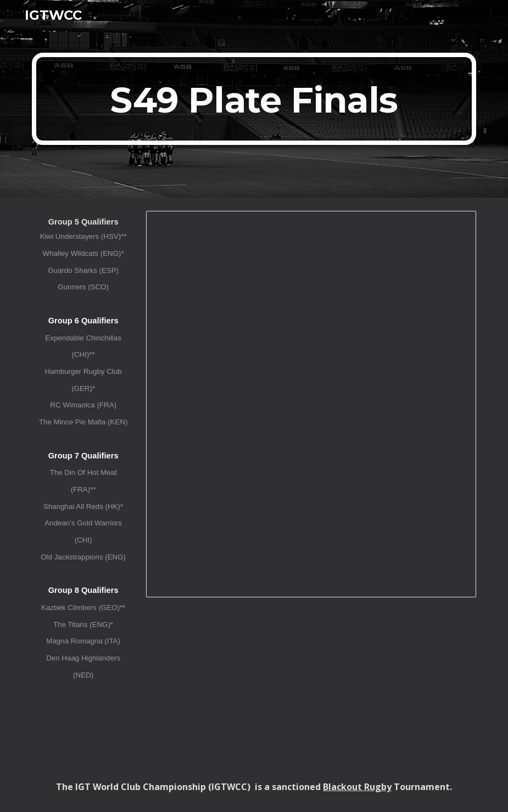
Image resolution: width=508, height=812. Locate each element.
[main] (254, 99)
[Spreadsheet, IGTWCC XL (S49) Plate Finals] (311, 404)
